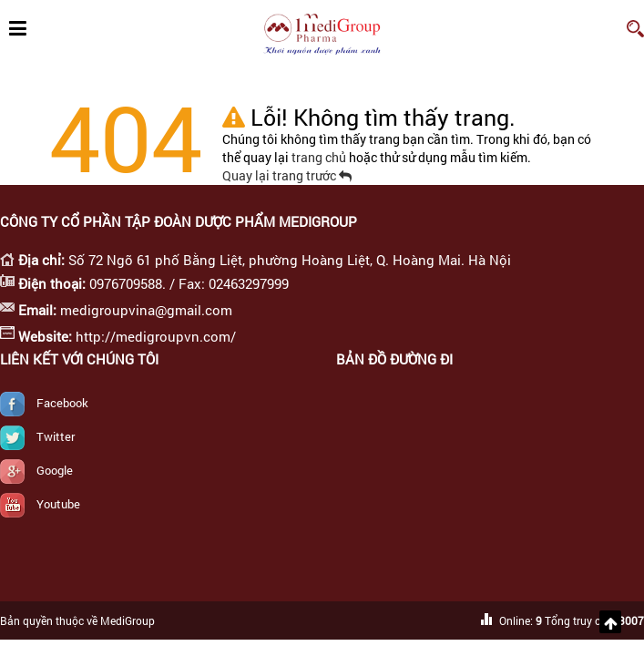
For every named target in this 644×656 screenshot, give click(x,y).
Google (55, 470)
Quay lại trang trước (287, 175)
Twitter (56, 436)
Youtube (58, 504)
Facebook (62, 403)
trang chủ (320, 157)
